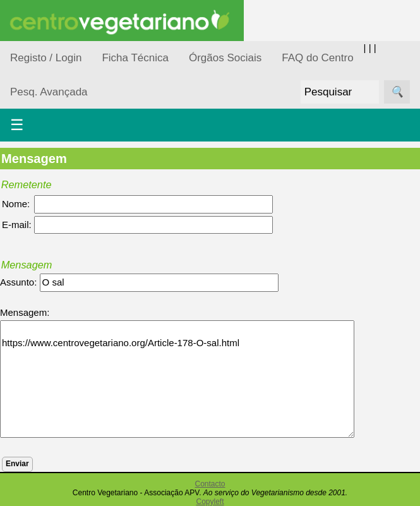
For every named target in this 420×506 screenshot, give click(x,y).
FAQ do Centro (317, 58)
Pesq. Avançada (49, 92)
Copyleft (210, 502)
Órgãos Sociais (225, 58)
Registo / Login (46, 58)
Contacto (210, 484)
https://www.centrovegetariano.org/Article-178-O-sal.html (177, 379)
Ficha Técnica (135, 58)
